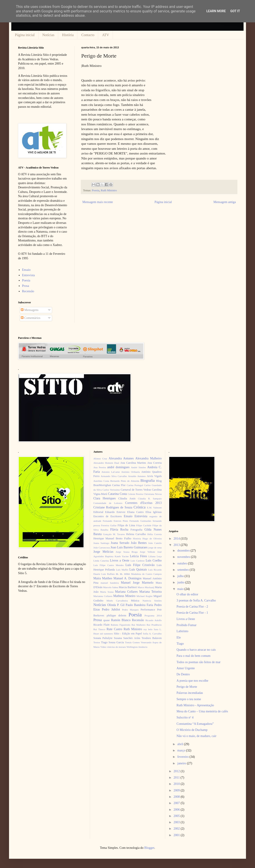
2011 (177, 778)
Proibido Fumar (186, 625)
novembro (184, 557)
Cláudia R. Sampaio (150, 498)
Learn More (216, 11)
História (68, 35)
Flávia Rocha (119, 530)
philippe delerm (116, 615)
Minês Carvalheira (117, 601)
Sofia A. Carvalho (152, 634)
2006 (177, 810)
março (182, 750)
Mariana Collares (126, 592)
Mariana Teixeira (150, 592)
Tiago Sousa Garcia (113, 642)
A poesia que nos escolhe (192, 681)
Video (103, 647)
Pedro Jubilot (111, 609)
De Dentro (183, 674)
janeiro (182, 763)
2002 (177, 829)
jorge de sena (155, 547)
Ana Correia (154, 463)
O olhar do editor (187, 594)
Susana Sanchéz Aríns (127, 638)
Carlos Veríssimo (111, 490)
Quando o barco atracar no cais (196, 650)
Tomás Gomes (132, 642)
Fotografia (136, 530)
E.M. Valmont (154, 508)
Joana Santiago (101, 543)
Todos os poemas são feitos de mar (198, 662)
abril (181, 744)
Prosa (26, 286)
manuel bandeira (110, 583)
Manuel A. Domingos (127, 578)
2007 (177, 803)
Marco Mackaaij (146, 587)
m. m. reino (123, 574)
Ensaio (26, 270)
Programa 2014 (153, 615)
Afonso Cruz (100, 459)
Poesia (96, 190)
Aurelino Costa (101, 481)
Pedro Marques (130, 610)
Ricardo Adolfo (153, 620)
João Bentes (139, 543)
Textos (97, 642)
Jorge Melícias (103, 552)
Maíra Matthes (103, 578)
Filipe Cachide (144, 525)
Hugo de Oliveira (152, 538)
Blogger (149, 848)
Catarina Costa (117, 494)
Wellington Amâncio (137, 647)
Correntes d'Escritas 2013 (143, 503)
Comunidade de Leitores (108, 503)
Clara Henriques (105, 498)
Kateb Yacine (122, 556)
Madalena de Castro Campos (146, 574)
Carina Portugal (135, 485)
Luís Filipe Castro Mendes (109, 565)
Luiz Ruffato (108, 574)
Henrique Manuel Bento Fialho (112, 538)
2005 (177, 816)
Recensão (28, 291)
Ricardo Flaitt (102, 625)
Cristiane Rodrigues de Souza (113, 507)
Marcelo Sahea (111, 587)
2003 (177, 822)
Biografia (147, 481)
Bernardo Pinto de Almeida (125, 481)
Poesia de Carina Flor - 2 (192, 607)
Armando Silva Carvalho (114, 476)
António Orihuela (130, 472)
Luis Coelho (154, 560)
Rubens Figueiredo (121, 625)
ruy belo (148, 629)
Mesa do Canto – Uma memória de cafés (202, 711)
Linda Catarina (101, 561)
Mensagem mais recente (98, 202)
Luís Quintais (138, 570)
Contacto (88, 35)
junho (181, 582)
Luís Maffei (122, 570)
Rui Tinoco (99, 629)
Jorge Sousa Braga (127, 552)
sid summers (107, 634)
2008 (177, 797)
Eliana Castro (136, 512)
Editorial (98, 512)
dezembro (184, 551)
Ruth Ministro (109, 190)
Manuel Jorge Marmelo (137, 583)
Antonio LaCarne (111, 472)
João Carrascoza (102, 547)
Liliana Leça (155, 556)
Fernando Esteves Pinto (115, 521)
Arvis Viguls (154, 476)
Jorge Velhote (148, 552)
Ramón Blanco (121, 620)
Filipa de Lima (126, 525)
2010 (177, 784)
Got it (235, 11)
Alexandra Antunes (121, 458)
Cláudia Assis (127, 498)
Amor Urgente (186, 668)
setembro (184, 570)
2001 (177, 835)
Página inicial (25, 35)
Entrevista (29, 275)
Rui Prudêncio (154, 625)
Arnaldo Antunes (137, 476)
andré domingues (118, 467)
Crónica (140, 507)
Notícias (48, 35)
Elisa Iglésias (154, 512)
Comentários (31, 318)
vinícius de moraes (116, 647)
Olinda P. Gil (116, 605)
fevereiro (183, 757)
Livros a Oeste (120, 560)
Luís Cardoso (138, 561)
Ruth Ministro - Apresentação (195, 705)
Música (135, 601)
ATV (105, 35)
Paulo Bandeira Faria (139, 605)
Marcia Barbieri (128, 587)
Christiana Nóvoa (153, 494)
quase (107, 620)
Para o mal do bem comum (193, 656)
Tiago (180, 644)
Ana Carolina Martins (133, 463)
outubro (183, 563)
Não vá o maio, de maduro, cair (196, 736)
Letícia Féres (138, 556)
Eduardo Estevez (115, 512)
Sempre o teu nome (189, 699)
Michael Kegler (145, 596)
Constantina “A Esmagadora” (195, 724)
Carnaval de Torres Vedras (136, 490)
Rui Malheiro (139, 625)
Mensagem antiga (225, 202)
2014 (177, 539)
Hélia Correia (155, 534)
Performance (148, 610)
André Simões (138, 467)
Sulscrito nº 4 (185, 717)
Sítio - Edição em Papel (128, 634)
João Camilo (155, 543)
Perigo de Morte (187, 687)
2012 (177, 771)
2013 (177, 545)
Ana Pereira (100, 467)
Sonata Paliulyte (103, 638)
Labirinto (182, 631)
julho (181, 576)
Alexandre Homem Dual (106, 463)
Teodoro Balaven (152, 638)
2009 (177, 790)
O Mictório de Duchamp (192, 730)
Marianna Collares (103, 596)
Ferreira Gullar (109, 525)
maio (181, 589)
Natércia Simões (152, 601)
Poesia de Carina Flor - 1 (192, 613)
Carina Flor (119, 485)
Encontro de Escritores (108, 516)
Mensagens (30, 310)
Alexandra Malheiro (149, 458)
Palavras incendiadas (190, 693)
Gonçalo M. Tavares (114, 534)
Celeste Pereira (135, 494)
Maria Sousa (107, 592)
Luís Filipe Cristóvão (140, 565)
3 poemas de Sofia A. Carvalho (196, 600)
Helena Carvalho (136, 534)
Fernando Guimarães (140, 521)
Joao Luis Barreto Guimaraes (129, 547)
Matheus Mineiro (124, 596)
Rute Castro (114, 629)
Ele (179, 638)
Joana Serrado (120, 543)
